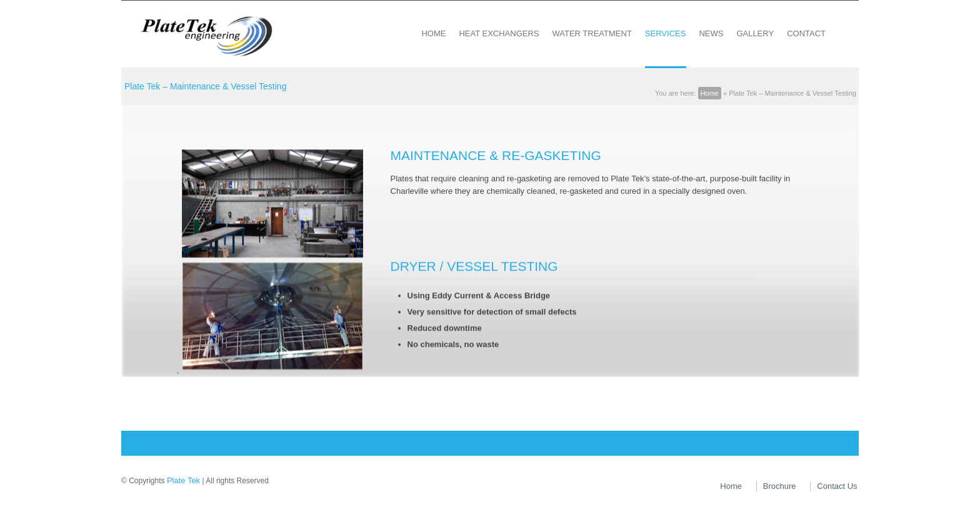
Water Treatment (592, 33)
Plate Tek (183, 480)
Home (433, 33)
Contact (806, 33)
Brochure (780, 486)
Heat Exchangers (499, 33)
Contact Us (837, 486)
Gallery (755, 33)
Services (666, 33)
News (711, 33)
